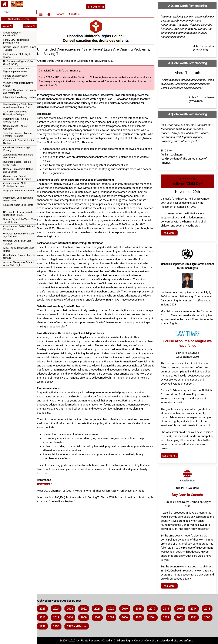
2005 (155, 617)
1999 (73, 626)
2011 (73, 617)
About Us (77, 14)
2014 (196, 609)
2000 (59, 626)
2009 (100, 617)
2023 (73, 609)
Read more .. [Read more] (170, 456)
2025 (45, 609)
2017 (155, 609)
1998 (86, 626)
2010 (86, 617)
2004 (169, 617)
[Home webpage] (4, 4)
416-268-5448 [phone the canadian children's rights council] (98, 7)
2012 (59, 617)
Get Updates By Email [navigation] (19, 19)
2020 (114, 609)
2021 (100, 609)
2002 (196, 617)
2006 (141, 617)
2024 (59, 609)
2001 (45, 626)
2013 (45, 617)
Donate (63, 14)
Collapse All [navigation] (30, 26)
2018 (141, 609)
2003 (182, 617)
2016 (169, 609)
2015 (182, 609)
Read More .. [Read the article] (170, 233)
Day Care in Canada (188, 495)
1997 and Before (107, 626)
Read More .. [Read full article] (170, 586)
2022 (86, 609)
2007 (127, 617)
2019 (127, 609)
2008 (114, 617)
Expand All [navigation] (7, 26)
